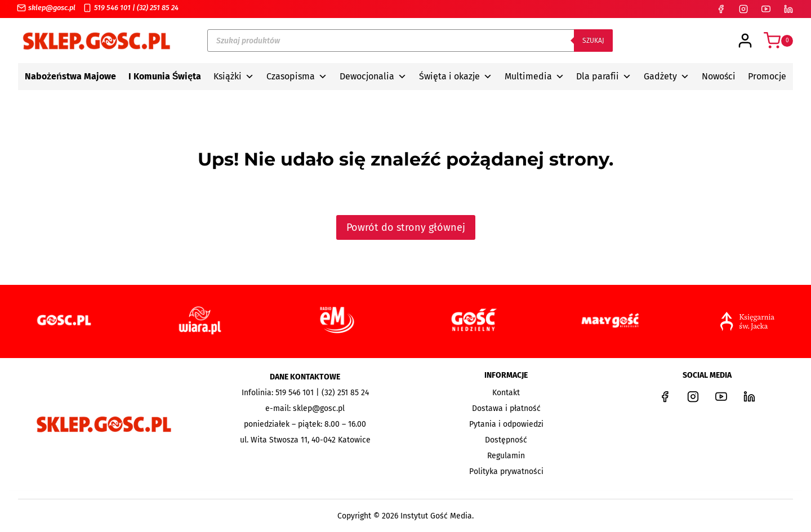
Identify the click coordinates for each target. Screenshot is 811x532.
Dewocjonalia (373, 77)
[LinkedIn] (788, 9)
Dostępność (506, 440)
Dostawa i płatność (506, 408)
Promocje (767, 76)
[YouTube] (766, 9)
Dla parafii (604, 77)
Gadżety (667, 77)
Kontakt (506, 393)
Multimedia (534, 77)
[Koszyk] (778, 41)
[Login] (745, 41)
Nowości (719, 76)
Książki (234, 77)
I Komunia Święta (165, 76)
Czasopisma (297, 77)
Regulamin (506, 456)
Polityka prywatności (506, 471)
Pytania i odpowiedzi (506, 424)
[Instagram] (743, 9)
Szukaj (593, 41)
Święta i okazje (456, 77)
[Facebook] (721, 9)
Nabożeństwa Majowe (70, 76)
